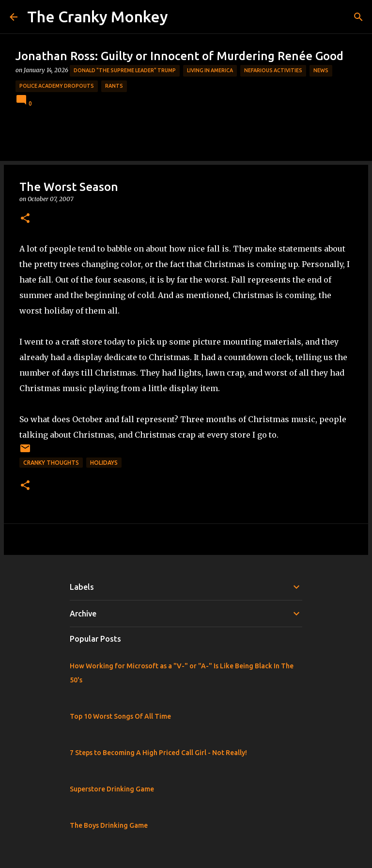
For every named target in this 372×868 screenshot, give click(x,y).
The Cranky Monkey (98, 16)
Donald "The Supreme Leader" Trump (125, 70)
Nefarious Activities (273, 70)
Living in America (210, 70)
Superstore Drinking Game (112, 789)
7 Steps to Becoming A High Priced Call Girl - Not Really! (158, 753)
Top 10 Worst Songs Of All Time (120, 716)
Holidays (104, 463)
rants (114, 86)
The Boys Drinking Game (109, 825)
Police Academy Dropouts (57, 86)
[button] (25, 219)
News (321, 70)
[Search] (358, 17)
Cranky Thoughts (51, 463)
